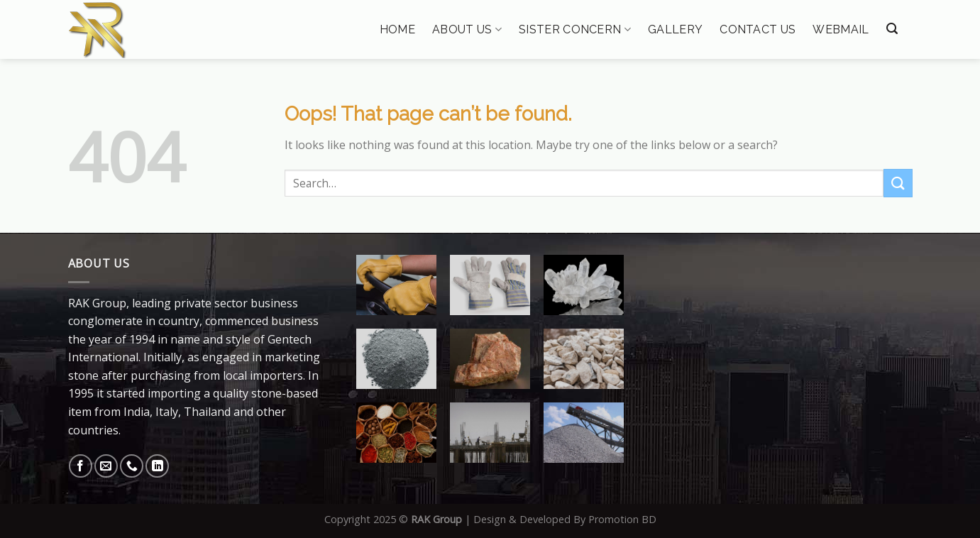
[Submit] (898, 183)
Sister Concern (575, 29)
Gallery (675, 30)
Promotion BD (622, 519)
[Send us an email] (106, 466)
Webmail (841, 30)
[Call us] (132, 466)
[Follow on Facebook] (81, 466)
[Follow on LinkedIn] (157, 466)
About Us (467, 29)
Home (397, 30)
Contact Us (758, 30)
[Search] (892, 29)
